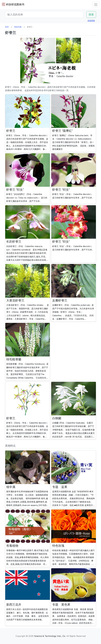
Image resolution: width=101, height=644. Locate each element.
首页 (7, 27)
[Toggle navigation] (96, 5)
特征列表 (18, 27)
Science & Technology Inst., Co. (50, 636)
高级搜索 (91, 21)
